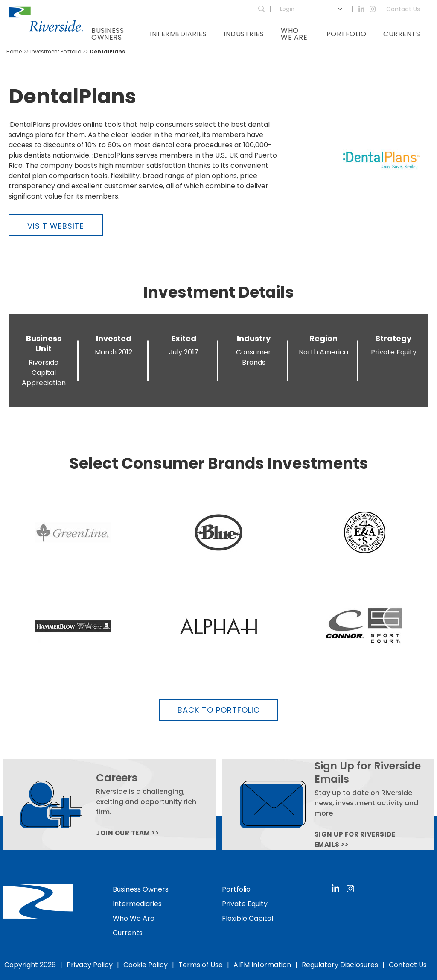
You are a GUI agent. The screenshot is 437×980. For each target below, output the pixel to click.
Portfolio (347, 34)
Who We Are (294, 34)
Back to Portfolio (219, 710)
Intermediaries (178, 34)
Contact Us (403, 9)
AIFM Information (262, 964)
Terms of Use (201, 964)
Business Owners (108, 34)
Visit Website (56, 226)
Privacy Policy (90, 964)
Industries (244, 34)
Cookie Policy (146, 964)
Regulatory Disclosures (340, 964)
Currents (402, 34)
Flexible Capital (248, 918)
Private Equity (245, 903)
